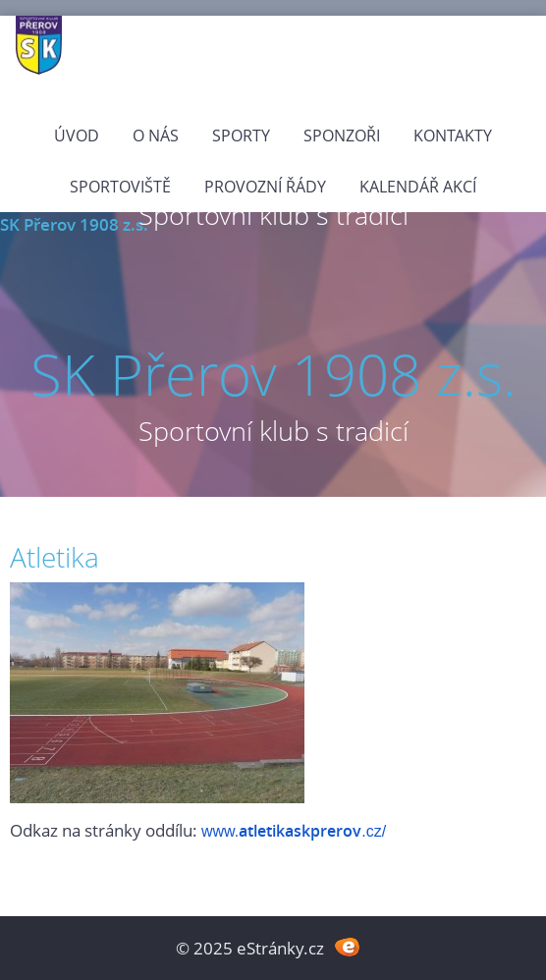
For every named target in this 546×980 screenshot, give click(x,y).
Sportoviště (120, 187)
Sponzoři (342, 136)
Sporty (241, 136)
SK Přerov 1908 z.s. (74, 224)
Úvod (77, 136)
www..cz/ (294, 831)
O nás (156, 136)
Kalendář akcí (418, 187)
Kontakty (453, 136)
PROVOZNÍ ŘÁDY (265, 187)
